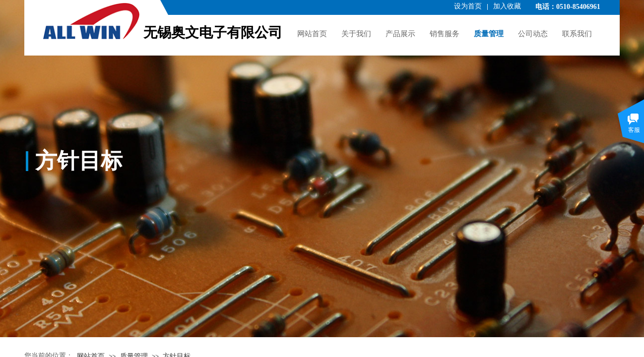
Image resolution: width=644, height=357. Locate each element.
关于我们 (356, 34)
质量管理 (489, 34)
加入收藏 (507, 6)
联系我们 (577, 34)
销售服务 (445, 34)
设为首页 (468, 6)
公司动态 (533, 34)
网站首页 (312, 34)
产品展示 (400, 34)
